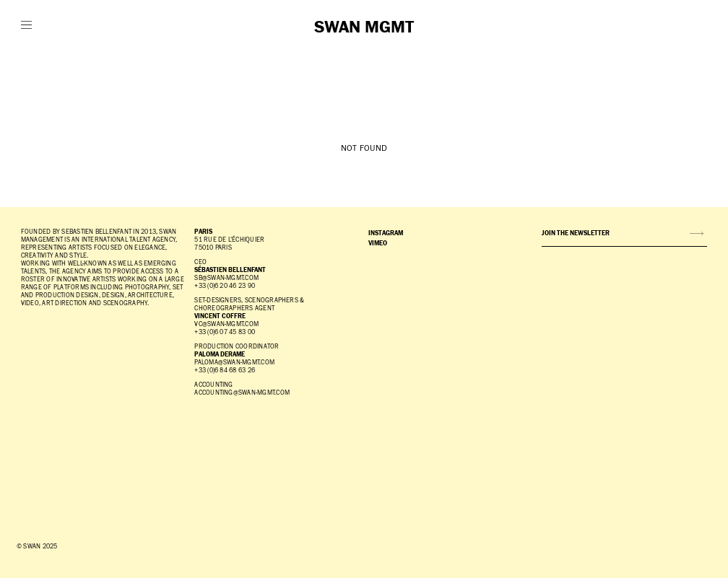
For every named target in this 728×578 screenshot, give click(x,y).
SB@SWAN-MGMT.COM (226, 278)
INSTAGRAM (386, 233)
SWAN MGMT (364, 27)
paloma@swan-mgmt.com (234, 363)
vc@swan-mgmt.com (226, 324)
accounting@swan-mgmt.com (242, 393)
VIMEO (378, 244)
